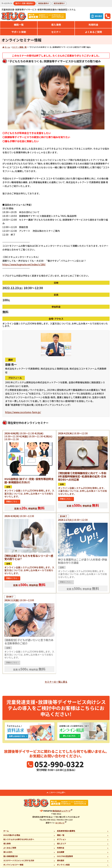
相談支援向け (44, 3)
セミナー (56, 32)
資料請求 (61, 860)
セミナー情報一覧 (19, 47)
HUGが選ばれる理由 (12, 835)
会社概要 (61, 852)
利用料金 (93, 25)
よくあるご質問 (93, 32)
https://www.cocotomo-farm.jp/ (23, 412)
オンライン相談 (63, 865)
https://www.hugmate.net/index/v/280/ (24, 264)
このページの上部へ (57, 792)
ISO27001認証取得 (65, 856)
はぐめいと (60, 823)
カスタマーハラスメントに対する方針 (19, 860)
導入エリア (62, 843)
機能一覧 (19, 25)
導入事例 (56, 25)
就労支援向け (59, 3)
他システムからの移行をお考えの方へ (19, 839)
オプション (62, 839)
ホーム (7, 47)
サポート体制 (19, 32)
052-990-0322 (59, 764)
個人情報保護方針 (11, 856)
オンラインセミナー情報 (13, 865)
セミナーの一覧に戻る (56, 682)
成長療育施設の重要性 (66, 831)
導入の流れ (8, 852)
